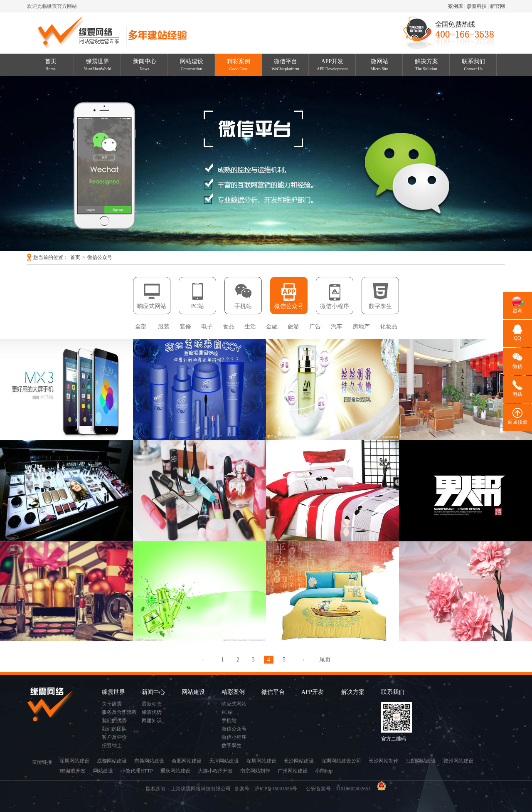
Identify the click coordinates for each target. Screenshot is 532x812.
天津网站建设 (224, 761)
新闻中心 (145, 65)
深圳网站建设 (74, 761)
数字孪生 (380, 306)
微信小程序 (335, 306)
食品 (229, 327)
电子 (207, 327)
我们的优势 (114, 721)
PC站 (197, 306)
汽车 (337, 327)
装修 (185, 327)
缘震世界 (98, 65)
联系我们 (473, 65)
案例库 (456, 6)
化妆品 (389, 327)
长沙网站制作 (384, 761)
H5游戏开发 (73, 771)
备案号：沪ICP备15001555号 (268, 789)
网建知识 (152, 721)
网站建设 (192, 65)
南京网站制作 (255, 771)
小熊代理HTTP (137, 771)
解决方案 (426, 65)
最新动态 (152, 704)
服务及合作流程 (119, 712)
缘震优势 (152, 712)
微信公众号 (100, 257)
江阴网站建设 (421, 761)
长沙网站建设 (299, 761)
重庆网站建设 (175, 771)
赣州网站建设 (458, 761)
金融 (272, 327)
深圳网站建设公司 (341, 761)
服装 (164, 327)
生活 (250, 327)
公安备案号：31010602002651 (339, 789)
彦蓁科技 (477, 6)
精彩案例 (239, 65)
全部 (141, 327)
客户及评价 (114, 737)
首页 (51, 65)
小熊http (324, 771)
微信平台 (285, 65)
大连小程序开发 (215, 771)
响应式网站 (152, 306)
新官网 (498, 6)
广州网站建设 (293, 771)
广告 (315, 327)
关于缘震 (112, 704)
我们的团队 (114, 729)
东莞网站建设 (149, 761)
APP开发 (332, 65)
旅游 (293, 327)
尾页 (325, 660)
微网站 (379, 65)
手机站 (243, 306)
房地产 (361, 327)
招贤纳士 (112, 745)
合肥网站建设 (187, 761)
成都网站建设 (112, 761)
